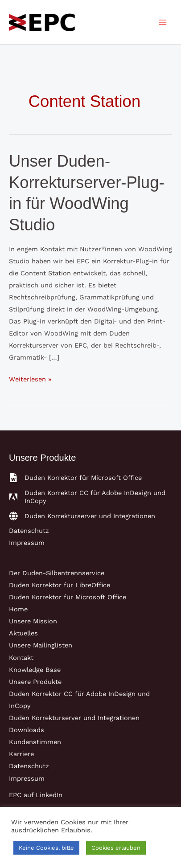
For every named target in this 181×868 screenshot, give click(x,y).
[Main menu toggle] (163, 22)
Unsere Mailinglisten (41, 645)
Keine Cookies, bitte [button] (46, 848)
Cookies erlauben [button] (116, 848)
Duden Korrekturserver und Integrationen (74, 718)
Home (18, 609)
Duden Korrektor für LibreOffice (60, 585)
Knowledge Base (35, 670)
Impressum (27, 543)
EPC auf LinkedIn (36, 795)
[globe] (82, 516)
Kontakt (21, 658)
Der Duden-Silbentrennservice (57, 573)
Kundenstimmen (35, 742)
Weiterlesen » (30, 379)
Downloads (27, 730)
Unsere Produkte (35, 682)
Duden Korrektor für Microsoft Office (68, 597)
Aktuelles (23, 633)
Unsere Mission (33, 621)
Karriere (21, 754)
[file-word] (75, 478)
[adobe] (90, 497)
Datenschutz (29, 531)
